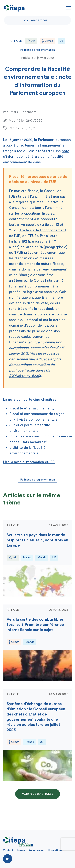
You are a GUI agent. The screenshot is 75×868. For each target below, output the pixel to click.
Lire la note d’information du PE (29, 462)
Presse (21, 850)
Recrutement (37, 850)
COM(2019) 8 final (24, 376)
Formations (55, 850)
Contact (8, 850)
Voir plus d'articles (38, 794)
